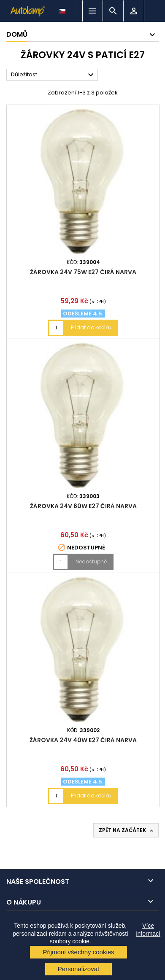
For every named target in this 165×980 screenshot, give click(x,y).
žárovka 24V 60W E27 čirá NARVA (83, 506)
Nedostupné (91, 561)
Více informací (148, 929)
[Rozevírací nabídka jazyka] (63, 9)
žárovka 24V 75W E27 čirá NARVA (83, 272)
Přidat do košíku (91, 327)
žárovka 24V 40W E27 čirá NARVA (83, 740)
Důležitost (53, 75)
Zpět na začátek (127, 830)
